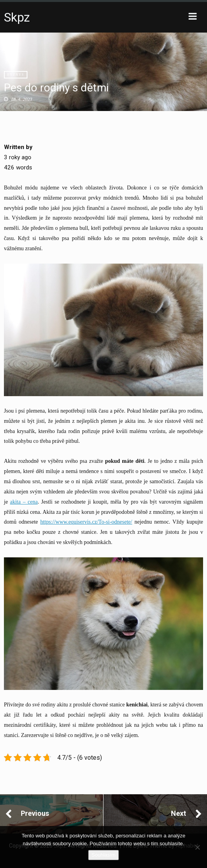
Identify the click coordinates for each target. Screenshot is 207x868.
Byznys (16, 75)
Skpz (17, 17)
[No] (197, 847)
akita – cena (24, 502)
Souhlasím (103, 855)
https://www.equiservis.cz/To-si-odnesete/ (86, 522)
